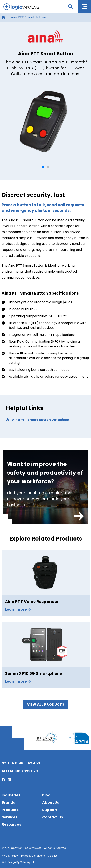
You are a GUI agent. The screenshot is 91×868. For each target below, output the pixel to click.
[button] (43, 167)
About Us (51, 802)
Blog (46, 795)
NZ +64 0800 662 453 (21, 763)
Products (10, 810)
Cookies (53, 856)
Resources (11, 824)
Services (10, 817)
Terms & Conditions (33, 856)
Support (50, 810)
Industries (11, 795)
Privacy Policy (10, 856)
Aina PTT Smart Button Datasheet (38, 420)
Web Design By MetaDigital (18, 862)
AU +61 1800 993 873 (20, 771)
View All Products (46, 704)
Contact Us (53, 817)
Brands (8, 802)
